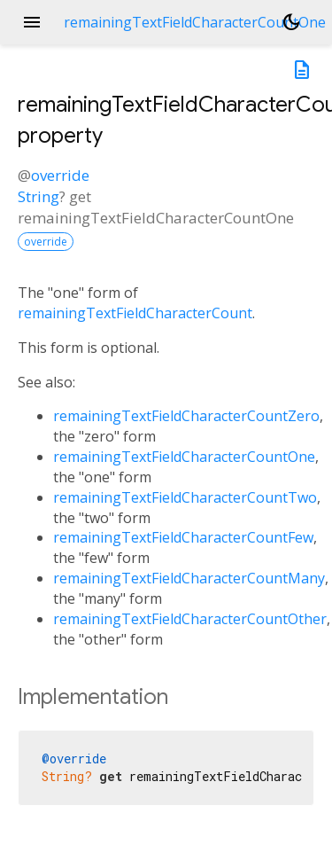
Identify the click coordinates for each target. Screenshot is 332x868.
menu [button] (32, 22)
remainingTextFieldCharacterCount (135, 313)
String (39, 196)
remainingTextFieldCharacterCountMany (189, 578)
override (60, 175)
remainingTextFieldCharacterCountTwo (185, 497)
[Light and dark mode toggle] (291, 22)
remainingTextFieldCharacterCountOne (184, 457)
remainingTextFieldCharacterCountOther (190, 619)
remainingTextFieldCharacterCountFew (183, 537)
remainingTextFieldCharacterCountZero (186, 416)
